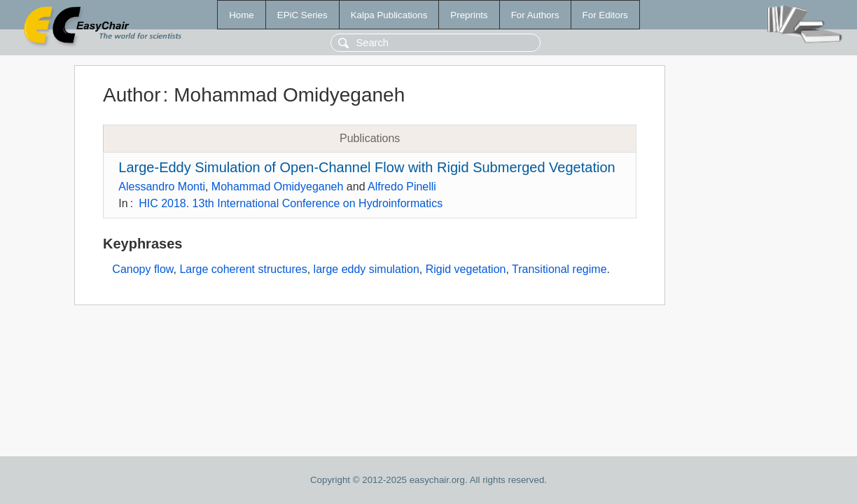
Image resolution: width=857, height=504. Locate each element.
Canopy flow (142, 269)
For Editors (605, 15)
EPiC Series (302, 15)
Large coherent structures (243, 269)
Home (242, 15)
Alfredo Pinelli (402, 187)
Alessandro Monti (162, 187)
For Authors (535, 15)
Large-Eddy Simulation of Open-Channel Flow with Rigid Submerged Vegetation (367, 167)
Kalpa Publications (389, 15)
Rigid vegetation (466, 269)
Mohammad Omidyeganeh (278, 187)
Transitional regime (559, 269)
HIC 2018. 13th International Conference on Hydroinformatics (291, 203)
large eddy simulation (367, 269)
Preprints (469, 15)
